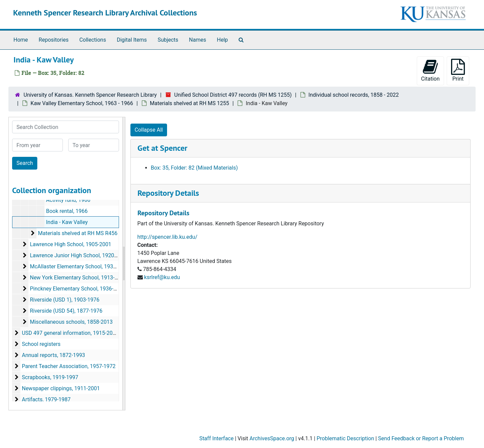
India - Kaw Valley (67, 222)
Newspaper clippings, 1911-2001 (61, 388)
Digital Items (132, 40)
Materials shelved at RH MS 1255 (190, 103)
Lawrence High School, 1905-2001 (71, 244)
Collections (93, 40)
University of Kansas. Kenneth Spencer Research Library (90, 95)
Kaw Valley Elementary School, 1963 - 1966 (82, 103)
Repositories (54, 40)
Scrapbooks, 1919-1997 (50, 377)
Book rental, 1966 (67, 211)
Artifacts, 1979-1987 (46, 399)
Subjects (168, 40)
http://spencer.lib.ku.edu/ (168, 237)
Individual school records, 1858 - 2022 (354, 95)
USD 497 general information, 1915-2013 (70, 333)
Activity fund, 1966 (68, 200)
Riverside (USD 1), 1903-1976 (65, 300)
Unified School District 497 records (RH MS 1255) (233, 95)
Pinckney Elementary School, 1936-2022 (78, 289)
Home (21, 40)
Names (197, 40)
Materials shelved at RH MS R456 (78, 233)
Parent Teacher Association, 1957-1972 (69, 366)
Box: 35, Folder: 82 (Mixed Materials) (194, 168)
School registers (41, 344)
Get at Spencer (162, 148)
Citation (430, 70)
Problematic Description (345, 438)
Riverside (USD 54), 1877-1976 (66, 311)
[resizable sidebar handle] (124, 264)
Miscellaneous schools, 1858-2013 (71, 322)
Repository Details (168, 193)
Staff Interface (216, 438)
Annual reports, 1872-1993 (53, 355)
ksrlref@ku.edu (162, 277)
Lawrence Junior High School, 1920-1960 (79, 255)
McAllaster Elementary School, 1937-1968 (80, 266)
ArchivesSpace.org (272, 438)
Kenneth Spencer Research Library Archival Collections (105, 13)
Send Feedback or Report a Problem (421, 438)
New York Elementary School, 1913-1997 (78, 278)
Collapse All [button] (149, 130)
